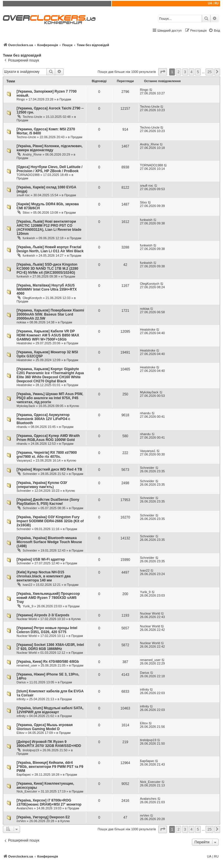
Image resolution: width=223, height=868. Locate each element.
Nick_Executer (27, 791)
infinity (21, 699)
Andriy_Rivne (32, 154)
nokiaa (21, 322)
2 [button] (178, 72)
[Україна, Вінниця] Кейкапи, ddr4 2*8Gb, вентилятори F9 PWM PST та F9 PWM (50, 767)
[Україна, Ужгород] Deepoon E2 (43, 817)
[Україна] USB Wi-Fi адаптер (41, 559)
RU (217, 3)
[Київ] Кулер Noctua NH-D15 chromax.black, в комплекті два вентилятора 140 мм (44, 576)
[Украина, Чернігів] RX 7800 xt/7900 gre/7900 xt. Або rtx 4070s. (47, 455)
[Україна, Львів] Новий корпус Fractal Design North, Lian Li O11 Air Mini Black (50, 249)
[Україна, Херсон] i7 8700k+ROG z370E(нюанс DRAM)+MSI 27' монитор (49, 802)
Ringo (21, 99)
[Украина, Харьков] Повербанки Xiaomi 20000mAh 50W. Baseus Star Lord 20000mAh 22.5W (50, 314)
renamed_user (27, 665)
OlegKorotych (32, 298)
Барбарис (24, 775)
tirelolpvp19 (31, 750)
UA (210, 3)
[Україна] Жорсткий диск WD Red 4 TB (49, 469)
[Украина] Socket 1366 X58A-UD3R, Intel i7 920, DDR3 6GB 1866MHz (50, 647)
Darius (21, 682)
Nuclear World (27, 619)
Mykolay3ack (26, 406)
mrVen (21, 821)
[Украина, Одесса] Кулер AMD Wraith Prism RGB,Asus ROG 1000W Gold (48, 438)
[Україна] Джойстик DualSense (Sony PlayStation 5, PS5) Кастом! (48, 502)
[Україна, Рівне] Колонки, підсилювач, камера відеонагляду (50, 148)
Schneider (30, 474)
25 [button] (209, 72)
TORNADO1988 (28, 175)
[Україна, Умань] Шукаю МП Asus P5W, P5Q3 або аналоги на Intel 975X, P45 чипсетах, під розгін (50, 398)
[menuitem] (214, 30)
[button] (163, 72)
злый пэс (23, 195)
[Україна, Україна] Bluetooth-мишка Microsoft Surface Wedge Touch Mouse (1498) (49, 542)
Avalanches (25, 808)
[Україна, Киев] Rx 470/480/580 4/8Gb (48, 662)
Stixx (26, 213)
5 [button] (198, 72)
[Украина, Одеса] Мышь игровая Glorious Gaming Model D (45, 727)
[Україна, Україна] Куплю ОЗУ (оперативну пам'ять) (42, 485)
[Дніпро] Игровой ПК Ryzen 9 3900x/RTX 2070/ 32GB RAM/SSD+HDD (49, 744)
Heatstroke (24, 343)
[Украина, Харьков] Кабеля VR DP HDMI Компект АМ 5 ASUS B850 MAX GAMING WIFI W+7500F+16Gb (48, 335)
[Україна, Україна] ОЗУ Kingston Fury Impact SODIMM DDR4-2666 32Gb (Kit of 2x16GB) (50, 521)
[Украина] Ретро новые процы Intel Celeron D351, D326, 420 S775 (47, 630)
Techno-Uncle (32, 117)
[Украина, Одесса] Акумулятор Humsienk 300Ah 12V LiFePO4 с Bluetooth (43, 419)
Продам (65, 99)
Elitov (20, 733)
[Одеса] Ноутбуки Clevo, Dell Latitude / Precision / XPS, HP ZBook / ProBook (50, 169)
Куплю (74, 406)
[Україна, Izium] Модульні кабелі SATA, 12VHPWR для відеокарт (50, 710)
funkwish (29, 238)
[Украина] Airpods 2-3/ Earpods (43, 615)
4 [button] (191, 72)
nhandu (22, 427)
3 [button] (185, 72)
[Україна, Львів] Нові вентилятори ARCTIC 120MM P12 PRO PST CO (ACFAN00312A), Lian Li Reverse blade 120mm (49, 228)
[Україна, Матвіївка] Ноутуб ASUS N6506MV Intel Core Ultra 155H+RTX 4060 (47, 289)
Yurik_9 (28, 606)
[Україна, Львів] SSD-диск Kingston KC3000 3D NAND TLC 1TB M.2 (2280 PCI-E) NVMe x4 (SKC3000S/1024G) (47, 269)
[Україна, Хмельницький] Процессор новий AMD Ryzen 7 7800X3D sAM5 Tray (48, 598)
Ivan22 (27, 585)
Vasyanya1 (24, 460)
